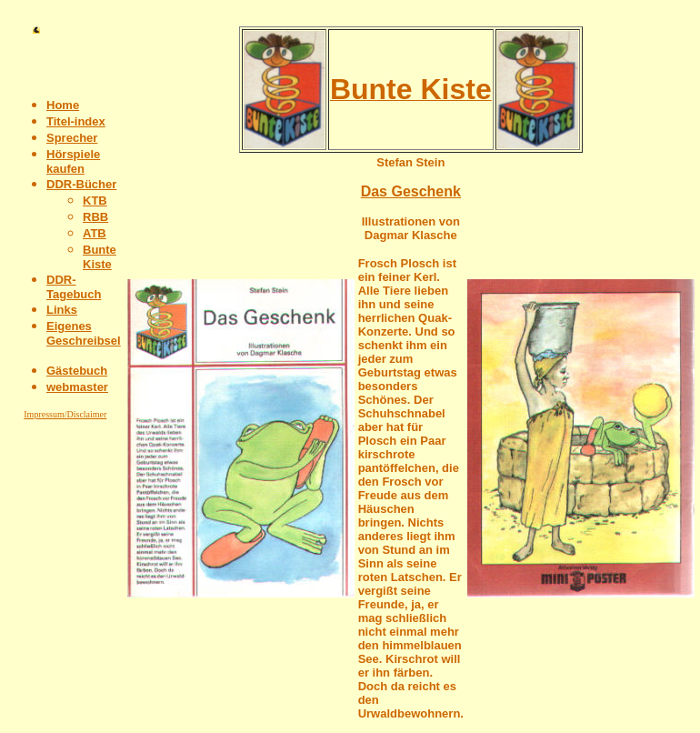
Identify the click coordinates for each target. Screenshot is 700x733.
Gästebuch (77, 371)
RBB (95, 217)
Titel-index (76, 121)
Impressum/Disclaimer (65, 414)
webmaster (77, 387)
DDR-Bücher (81, 184)
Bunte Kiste (100, 257)
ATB (95, 233)
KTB (95, 201)
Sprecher (72, 138)
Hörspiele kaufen (73, 161)
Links (62, 310)
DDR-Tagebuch (74, 287)
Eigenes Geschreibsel (84, 333)
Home (63, 105)
